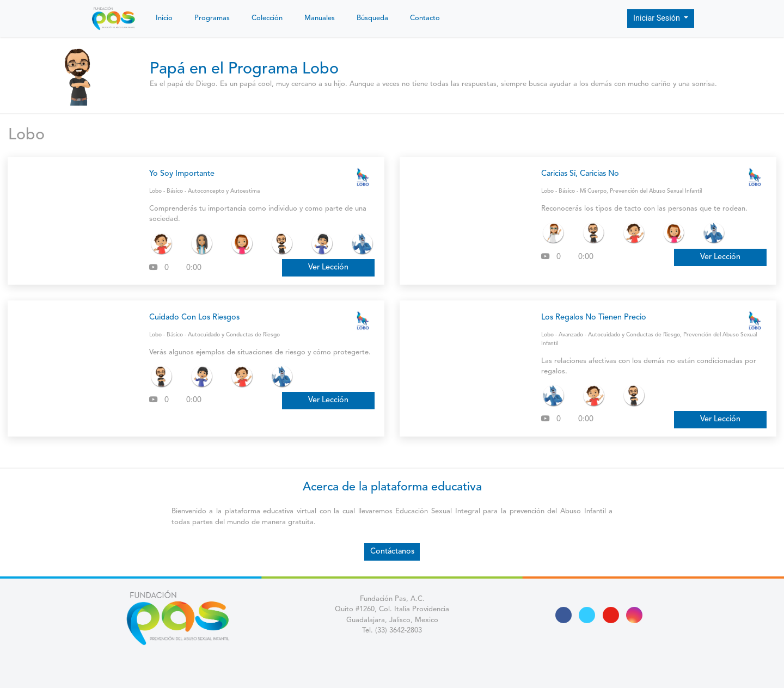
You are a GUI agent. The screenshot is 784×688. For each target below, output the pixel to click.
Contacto (425, 18)
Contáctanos (392, 552)
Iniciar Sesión (658, 18)
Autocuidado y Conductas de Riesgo (234, 334)
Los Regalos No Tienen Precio (594, 317)
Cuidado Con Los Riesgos (194, 317)
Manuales (320, 18)
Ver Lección (328, 268)
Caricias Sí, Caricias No (580, 174)
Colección (267, 18)
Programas (212, 18)
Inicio (164, 18)
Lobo (26, 135)
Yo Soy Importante (182, 174)
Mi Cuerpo (593, 191)
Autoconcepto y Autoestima (224, 191)
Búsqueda (372, 18)
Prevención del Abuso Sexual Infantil (656, 191)
